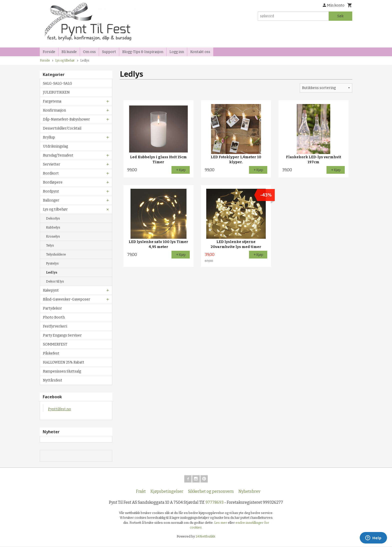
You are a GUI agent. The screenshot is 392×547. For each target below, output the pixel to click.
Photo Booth (54, 317)
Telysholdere (56, 254)
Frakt (141, 492)
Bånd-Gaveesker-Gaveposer (67, 299)
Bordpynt (51, 191)
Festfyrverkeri (55, 326)
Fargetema (52, 101)
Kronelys (53, 236)
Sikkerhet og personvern (211, 492)
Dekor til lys (55, 281)
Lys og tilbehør (55, 209)
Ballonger (51, 200)
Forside (49, 52)
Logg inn (177, 52)
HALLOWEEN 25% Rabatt (64, 362)
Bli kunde (69, 52)
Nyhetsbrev (249, 492)
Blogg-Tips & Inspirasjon (143, 52)
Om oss (89, 52)
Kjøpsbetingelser (167, 492)
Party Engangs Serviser (62, 335)
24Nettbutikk (205, 537)
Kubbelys (53, 227)
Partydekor (52, 308)
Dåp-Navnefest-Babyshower (66, 119)
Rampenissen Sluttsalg (62, 371)
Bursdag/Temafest (58, 155)
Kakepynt (51, 290)
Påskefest (51, 353)
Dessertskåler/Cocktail (62, 128)
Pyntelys (52, 263)
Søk (340, 16)
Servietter (52, 164)
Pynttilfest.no (59, 409)
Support (109, 52)
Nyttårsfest (53, 380)
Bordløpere (53, 182)
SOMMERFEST (55, 344)
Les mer (221, 523)
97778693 (214, 503)
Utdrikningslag (55, 146)
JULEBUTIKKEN (56, 92)
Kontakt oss (200, 52)
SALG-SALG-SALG (58, 83)
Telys (50, 245)
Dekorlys (53, 218)
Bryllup (49, 137)
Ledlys (52, 272)
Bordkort (51, 173)
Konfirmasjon (54, 110)
